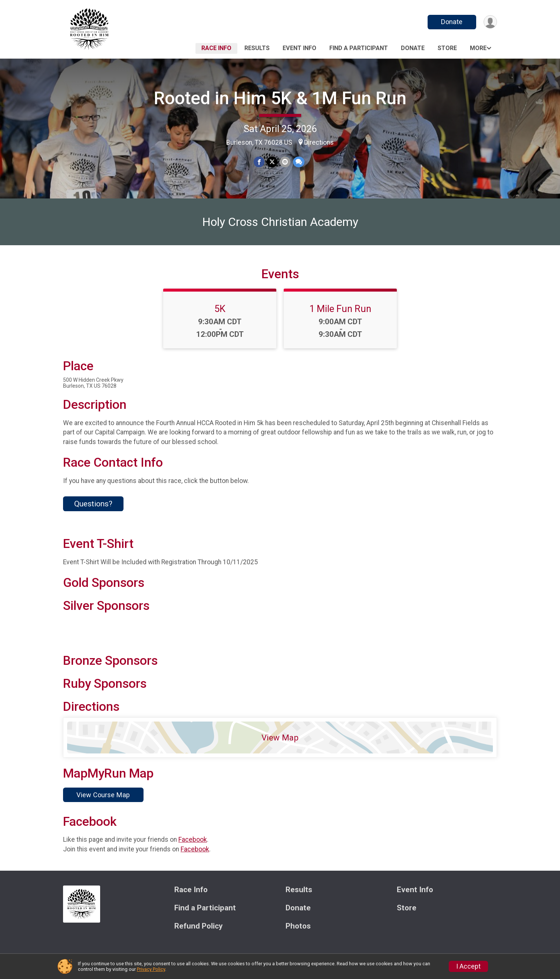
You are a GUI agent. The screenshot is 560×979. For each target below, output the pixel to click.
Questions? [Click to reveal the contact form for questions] (93, 505)
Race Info (216, 48)
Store (447, 48)
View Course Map (103, 796)
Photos (298, 927)
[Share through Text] (298, 162)
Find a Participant (359, 48)
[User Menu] (490, 22)
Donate (452, 22)
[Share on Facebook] (259, 162)
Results (257, 48)
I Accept (468, 966)
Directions (319, 142)
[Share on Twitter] (272, 162)
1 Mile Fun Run (340, 310)
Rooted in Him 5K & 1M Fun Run (280, 98)
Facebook (193, 841)
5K (220, 310)
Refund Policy (198, 927)
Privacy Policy (151, 969)
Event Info (299, 48)
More (478, 48)
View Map (280, 739)
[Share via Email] (285, 162)
